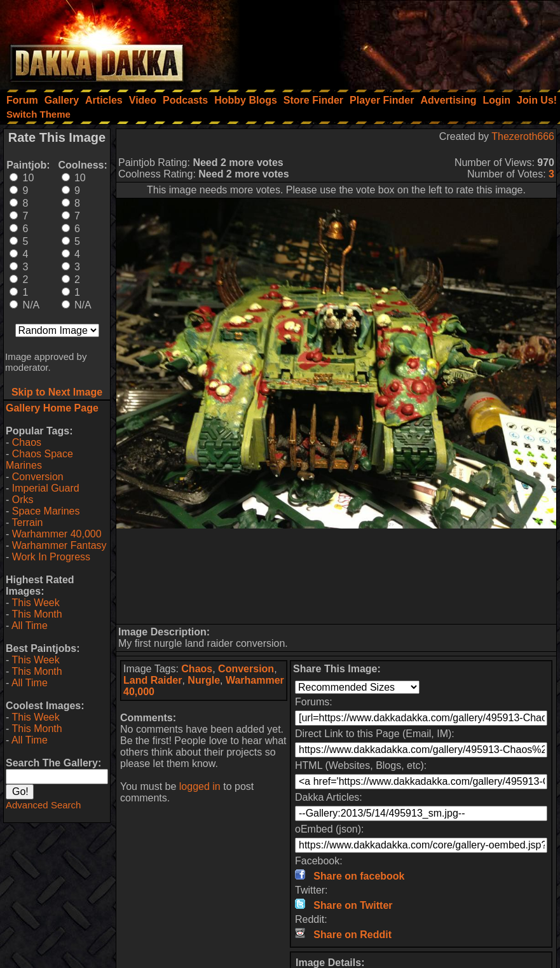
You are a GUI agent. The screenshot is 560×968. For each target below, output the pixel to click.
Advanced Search (43, 805)
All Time (30, 626)
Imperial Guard (46, 488)
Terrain (27, 522)
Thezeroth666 (523, 136)
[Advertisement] (389, 41)
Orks (23, 500)
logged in (200, 786)
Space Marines (46, 511)
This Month (37, 614)
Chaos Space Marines (39, 460)
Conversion (38, 477)
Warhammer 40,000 (57, 534)
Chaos (27, 442)
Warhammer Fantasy (59, 545)
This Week (35, 603)
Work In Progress (51, 557)
